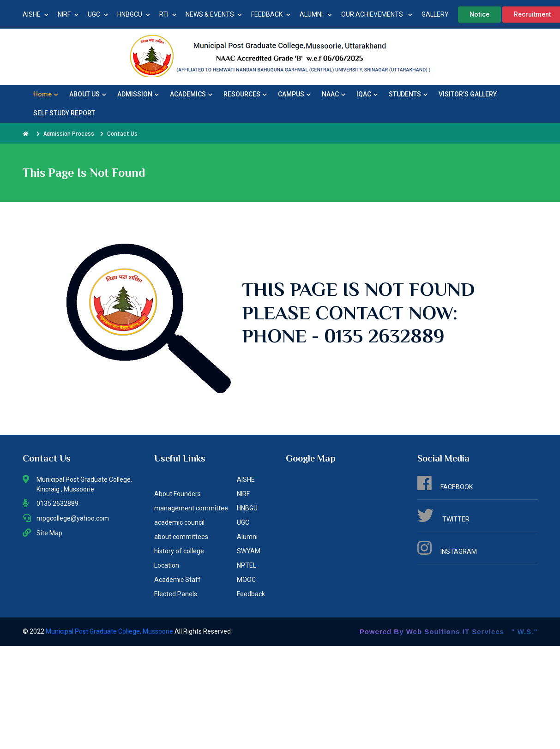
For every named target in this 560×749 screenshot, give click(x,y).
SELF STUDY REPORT (64, 113)
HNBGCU (134, 14)
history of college (179, 551)
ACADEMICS (191, 94)
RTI (168, 14)
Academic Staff (178, 580)
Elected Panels (176, 594)
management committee (191, 508)
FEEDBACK (271, 14)
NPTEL (247, 565)
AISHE (36, 14)
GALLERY (435, 14)
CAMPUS (294, 94)
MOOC (246, 580)
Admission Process (69, 133)
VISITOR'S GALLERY (468, 94)
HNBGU (247, 508)
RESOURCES (245, 94)
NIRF (68, 14)
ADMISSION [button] (138, 94)
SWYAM (249, 551)
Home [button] (46, 94)
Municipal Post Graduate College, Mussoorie (110, 631)
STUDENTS (408, 94)
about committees (181, 537)
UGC (98, 14)
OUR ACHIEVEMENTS (377, 14)
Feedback (251, 594)
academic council (179, 522)
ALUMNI (316, 14)
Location (167, 565)
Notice (479, 14)
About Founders (178, 494)
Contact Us (122, 133)
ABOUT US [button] (88, 94)
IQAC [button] (367, 94)
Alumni (247, 537)
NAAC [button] (334, 94)
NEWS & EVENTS (214, 14)
